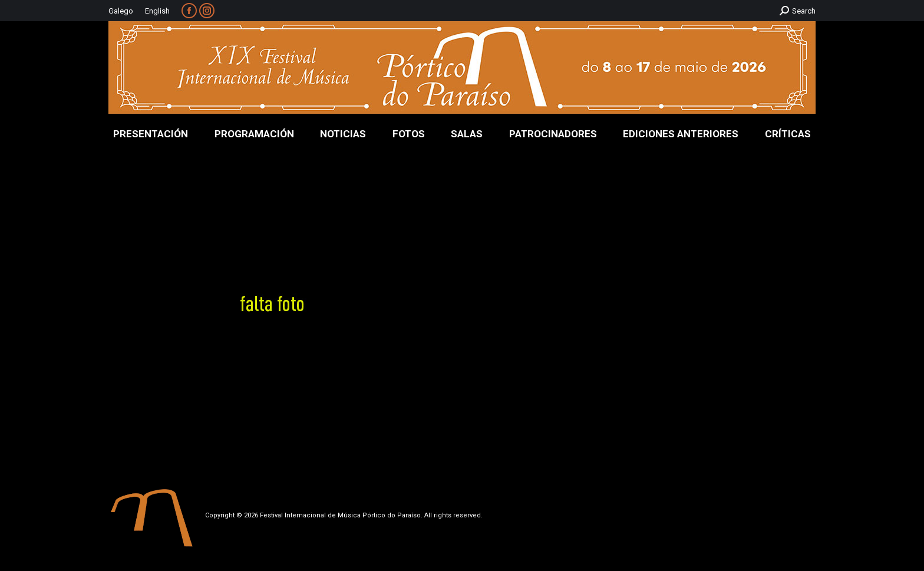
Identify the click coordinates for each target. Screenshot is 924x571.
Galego (121, 11)
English (157, 11)
